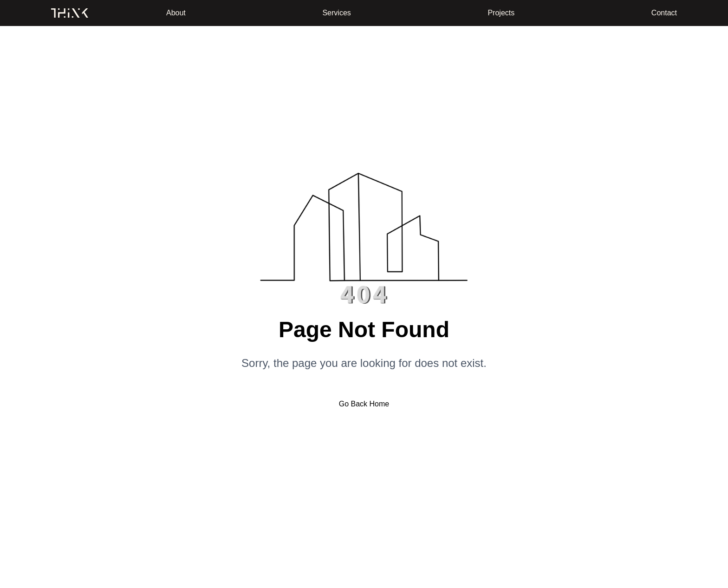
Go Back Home (364, 404)
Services (336, 13)
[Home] (70, 13)
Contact (664, 13)
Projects (501, 13)
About (176, 13)
